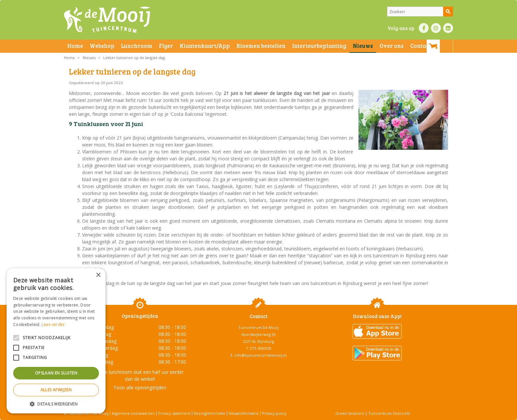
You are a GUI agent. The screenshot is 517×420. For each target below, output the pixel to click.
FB (424, 28)
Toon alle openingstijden (140, 388)
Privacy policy (274, 413)
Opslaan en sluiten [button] (56, 373)
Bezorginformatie (210, 413)
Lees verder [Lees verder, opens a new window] (53, 324)
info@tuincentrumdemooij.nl (260, 355)
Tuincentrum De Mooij (258, 327)
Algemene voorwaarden (133, 413)
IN (436, 28)
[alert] (56, 341)
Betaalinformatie (244, 413)
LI (448, 28)
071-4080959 (261, 348)
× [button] (98, 275)
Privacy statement (174, 413)
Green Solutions (350, 413)
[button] (56, 404)
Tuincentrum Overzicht (389, 413)
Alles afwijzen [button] (56, 390)
